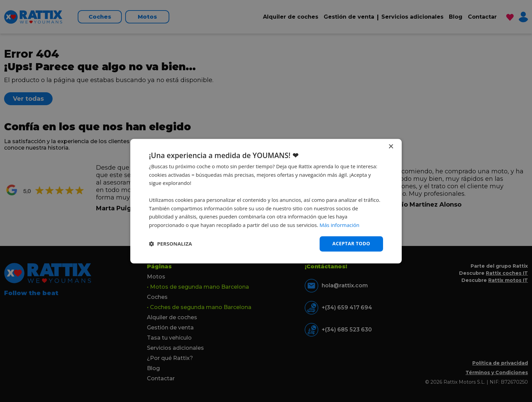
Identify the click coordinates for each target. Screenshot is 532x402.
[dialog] (266, 201)
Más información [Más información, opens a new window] (339, 225)
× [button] (391, 147)
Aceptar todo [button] (351, 243)
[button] (170, 244)
